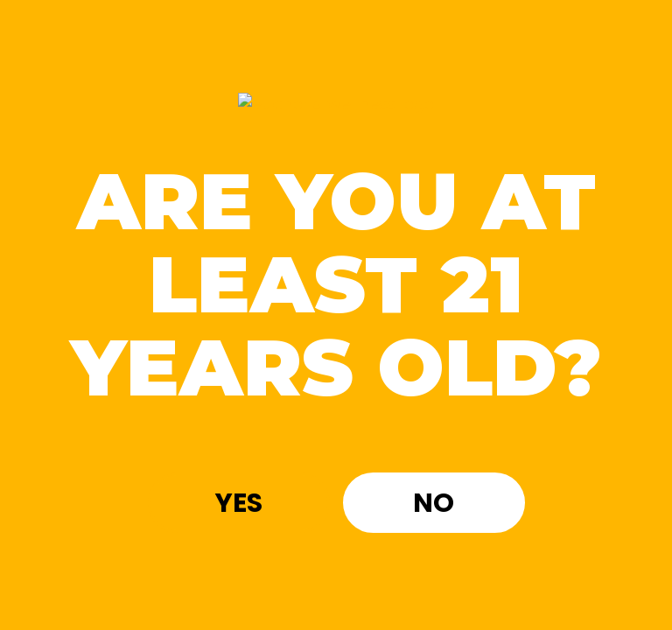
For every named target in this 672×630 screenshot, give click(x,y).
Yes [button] (239, 503)
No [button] (434, 503)
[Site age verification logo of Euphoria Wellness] (336, 105)
